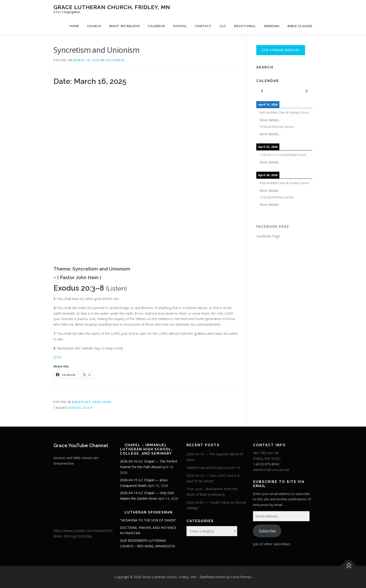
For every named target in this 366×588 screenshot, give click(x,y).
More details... (270, 120)
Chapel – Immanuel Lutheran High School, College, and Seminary (146, 449)
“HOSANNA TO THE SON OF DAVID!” (148, 520)
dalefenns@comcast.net (271, 470)
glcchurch (115, 60)
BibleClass (81, 402)
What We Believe (124, 26)
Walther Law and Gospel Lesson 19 (213, 468)
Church (94, 26)
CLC (223, 26)
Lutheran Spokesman (149, 512)
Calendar (157, 26)
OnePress (207, 577)
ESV (57, 357)
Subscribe (267, 531)
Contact (203, 26)
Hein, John (102, 402)
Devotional (245, 26)
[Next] (307, 91)
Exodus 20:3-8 (81, 408)
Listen (116, 288)
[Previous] (262, 91)
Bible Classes (300, 26)
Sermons (272, 26)
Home (74, 26)
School (180, 26)
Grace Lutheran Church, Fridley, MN (112, 7)
